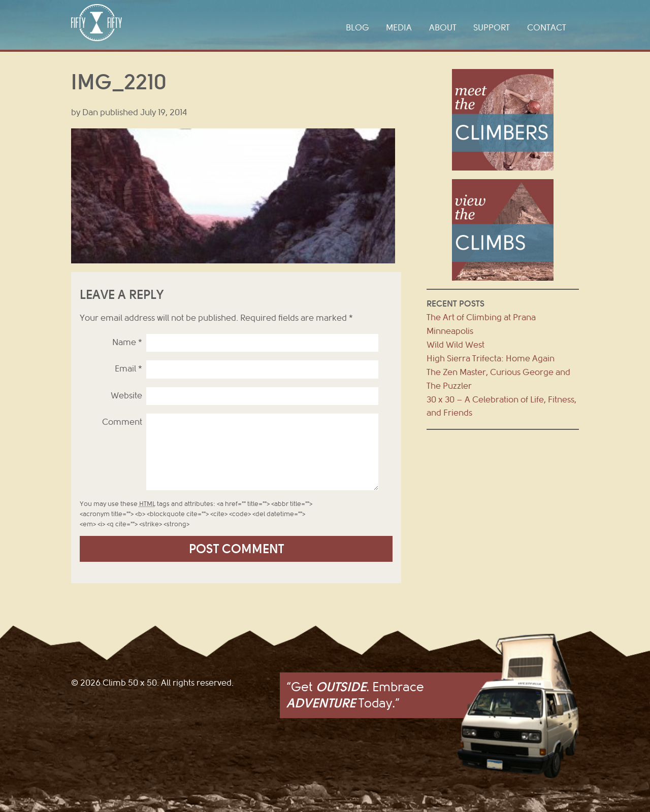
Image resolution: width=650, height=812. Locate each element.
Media (399, 28)
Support (492, 28)
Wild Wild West (456, 345)
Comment (122, 422)
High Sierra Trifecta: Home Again (491, 359)
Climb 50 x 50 (96, 23)
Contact (547, 28)
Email (128, 369)
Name (127, 342)
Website (126, 396)
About (443, 28)
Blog (357, 28)
